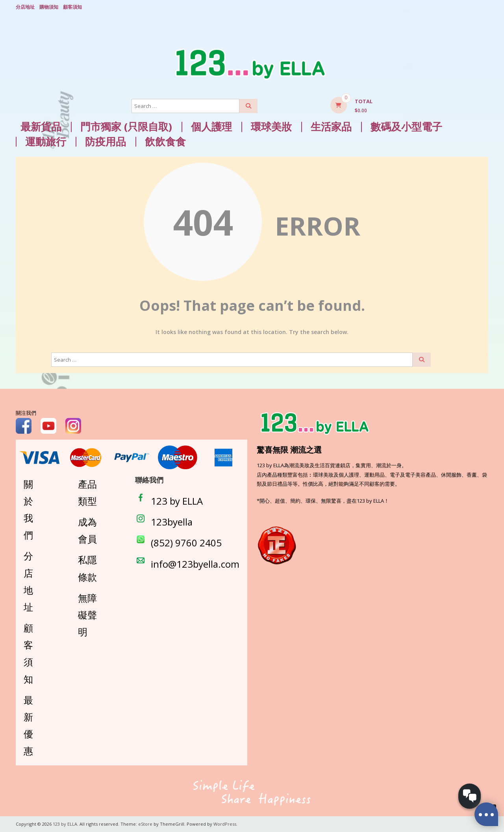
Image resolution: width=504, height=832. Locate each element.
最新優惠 (28, 725)
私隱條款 (87, 568)
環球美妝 (271, 127)
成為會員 (87, 530)
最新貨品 (41, 127)
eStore (145, 824)
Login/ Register (484, 7)
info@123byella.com (195, 564)
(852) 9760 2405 (186, 543)
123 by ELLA (177, 501)
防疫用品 (106, 142)
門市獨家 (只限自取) (126, 127)
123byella (172, 522)
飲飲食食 (165, 142)
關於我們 (28, 509)
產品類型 (87, 492)
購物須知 (49, 7)
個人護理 (211, 127)
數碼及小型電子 (406, 127)
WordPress (225, 824)
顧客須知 (72, 7)
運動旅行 (46, 142)
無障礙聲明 (87, 615)
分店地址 (25, 7)
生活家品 (331, 127)
